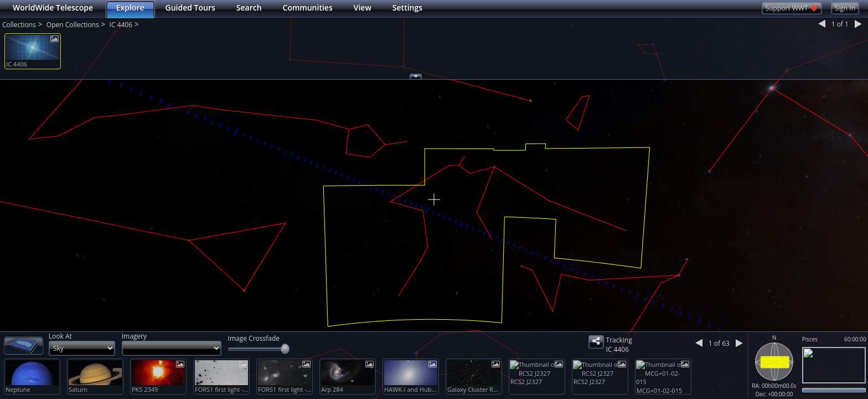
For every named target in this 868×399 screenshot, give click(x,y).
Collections (19, 25)
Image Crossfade (254, 338)
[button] (6, 82)
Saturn (78, 389)
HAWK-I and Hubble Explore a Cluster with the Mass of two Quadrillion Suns (411, 389)
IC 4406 (121, 25)
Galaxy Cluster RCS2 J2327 (474, 389)
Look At (60, 336)
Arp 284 (332, 389)
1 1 (840, 25)
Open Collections (73, 25)
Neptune (18, 389)
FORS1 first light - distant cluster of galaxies (222, 389)
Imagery (134, 336)
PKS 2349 (145, 389)
